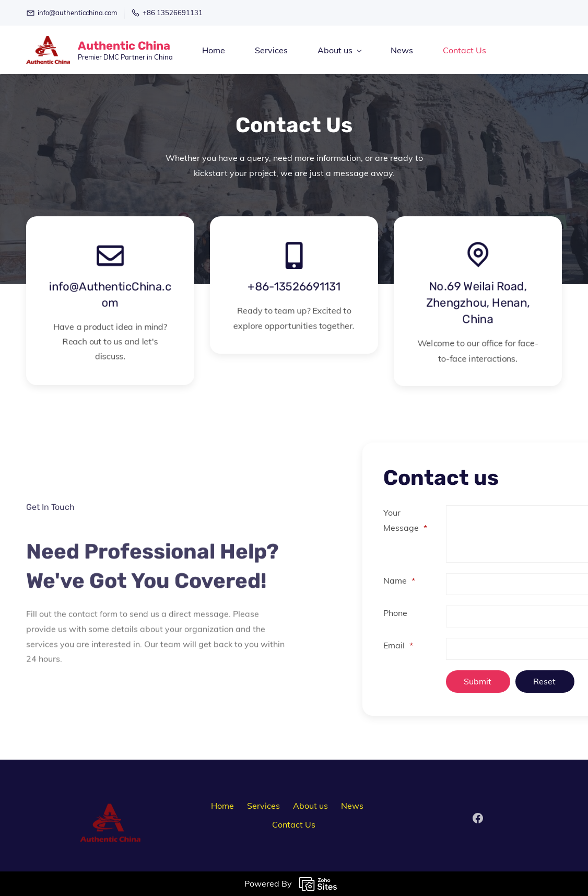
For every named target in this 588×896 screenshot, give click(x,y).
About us (310, 806)
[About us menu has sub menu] (339, 50)
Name (465, 580)
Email (464, 645)
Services (263, 806)
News (352, 806)
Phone (461, 613)
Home (222, 806)
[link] (110, 822)
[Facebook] (478, 823)
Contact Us (294, 824)
